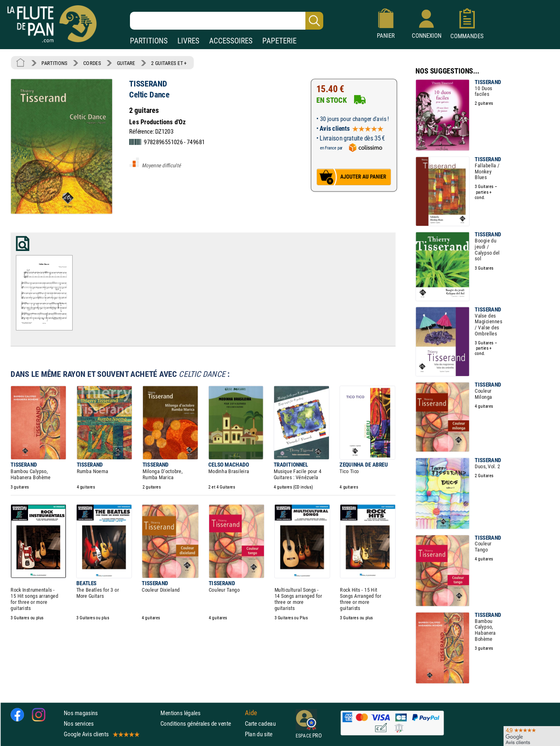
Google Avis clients (101, 734)
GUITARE (126, 63)
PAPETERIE (279, 41)
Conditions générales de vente (201, 723)
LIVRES (188, 41)
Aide (251, 713)
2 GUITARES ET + (169, 63)
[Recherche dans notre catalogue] (227, 21)
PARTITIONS (149, 41)
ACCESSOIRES (231, 41)
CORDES (92, 63)
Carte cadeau (260, 723)
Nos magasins (81, 713)
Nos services (79, 723)
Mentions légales (180, 713)
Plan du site (259, 734)
